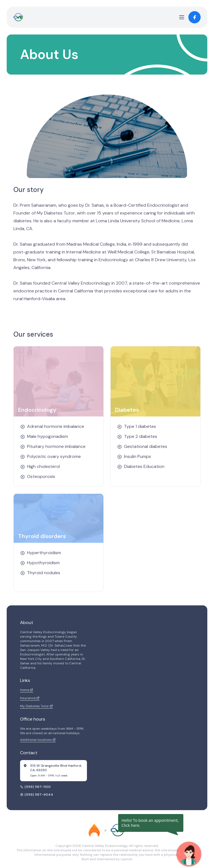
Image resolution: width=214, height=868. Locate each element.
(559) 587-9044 (37, 795)
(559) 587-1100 (35, 787)
